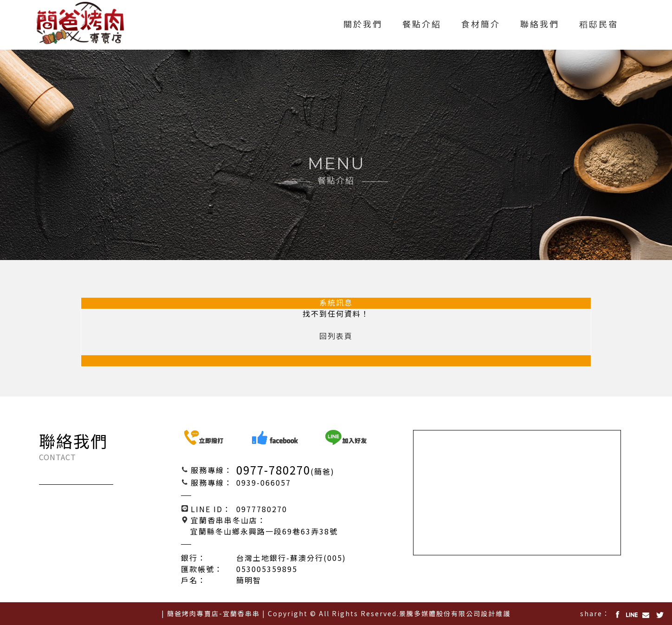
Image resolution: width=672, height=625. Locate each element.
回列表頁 (336, 336)
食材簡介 (481, 25)
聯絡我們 (540, 25)
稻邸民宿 (599, 25)
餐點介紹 (422, 25)
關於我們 (363, 25)
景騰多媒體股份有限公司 (440, 613)
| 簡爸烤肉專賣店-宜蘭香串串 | (213, 613)
